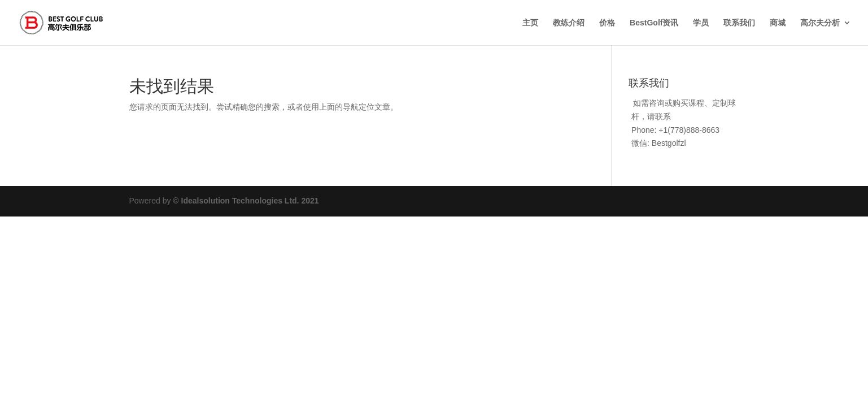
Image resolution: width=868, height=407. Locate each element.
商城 (778, 23)
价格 (607, 23)
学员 (701, 23)
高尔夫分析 (820, 23)
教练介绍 (569, 23)
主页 (530, 23)
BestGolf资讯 (654, 23)
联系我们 (739, 23)
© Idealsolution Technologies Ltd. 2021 (246, 201)
